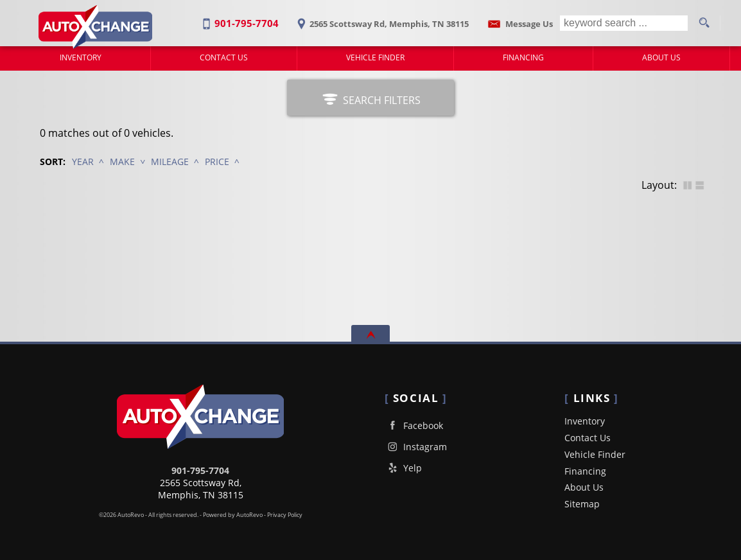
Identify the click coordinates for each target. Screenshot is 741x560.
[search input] (624, 23)
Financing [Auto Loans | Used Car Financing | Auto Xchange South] (523, 57)
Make (122, 162)
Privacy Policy (285, 515)
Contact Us (588, 438)
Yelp (403, 468)
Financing (585, 471)
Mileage (170, 162)
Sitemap (582, 504)
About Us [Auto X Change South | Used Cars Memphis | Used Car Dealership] (661, 57)
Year (83, 162)
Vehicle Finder (595, 454)
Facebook (414, 425)
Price (217, 162)
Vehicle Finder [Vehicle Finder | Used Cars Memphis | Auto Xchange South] (375, 57)
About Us (584, 487)
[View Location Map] (381, 20)
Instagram (416, 447)
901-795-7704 (200, 470)
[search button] (704, 23)
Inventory (81, 57)
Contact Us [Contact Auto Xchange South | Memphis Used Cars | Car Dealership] (224, 57)
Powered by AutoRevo (233, 515)
